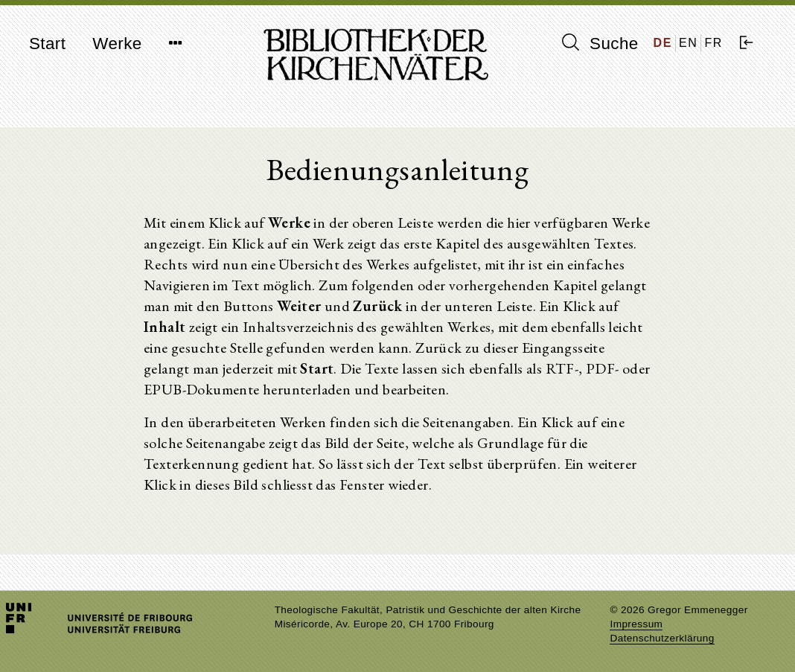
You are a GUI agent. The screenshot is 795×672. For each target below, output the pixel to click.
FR (713, 43)
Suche (600, 43)
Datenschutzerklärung (662, 638)
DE (663, 43)
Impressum (636, 624)
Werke (117, 44)
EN (688, 43)
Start (47, 44)
